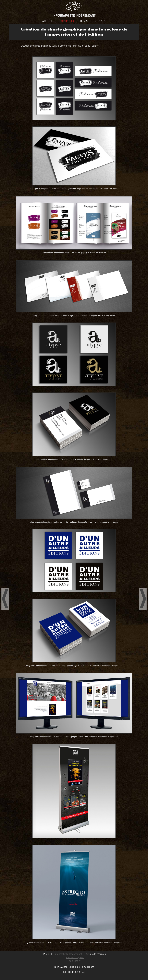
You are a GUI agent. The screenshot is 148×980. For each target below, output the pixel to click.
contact (100, 21)
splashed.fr (75, 961)
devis (84, 21)
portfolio (67, 21)
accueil (48, 21)
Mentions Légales (75, 958)
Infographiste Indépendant (68, 954)
